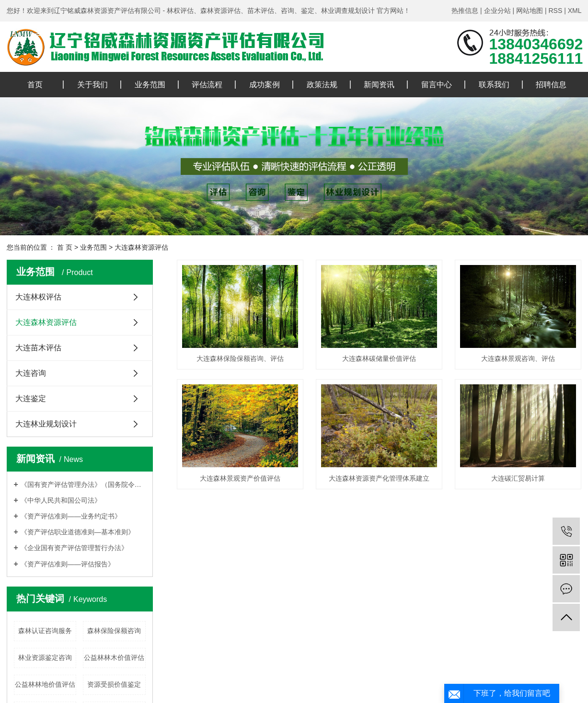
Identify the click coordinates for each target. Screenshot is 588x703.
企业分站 (497, 11)
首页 (35, 85)
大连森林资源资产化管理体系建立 (379, 478)
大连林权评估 (38, 297)
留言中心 (437, 85)
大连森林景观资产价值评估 (240, 478)
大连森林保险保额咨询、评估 (240, 358)
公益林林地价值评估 (45, 684)
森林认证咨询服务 (45, 631)
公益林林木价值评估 (114, 657)
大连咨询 (31, 373)
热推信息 (465, 11)
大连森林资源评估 (141, 247)
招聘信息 (551, 85)
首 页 (65, 247)
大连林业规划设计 (46, 424)
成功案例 (265, 85)
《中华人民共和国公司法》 (61, 500)
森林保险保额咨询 (114, 631)
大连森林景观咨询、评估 (518, 358)
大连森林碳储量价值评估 (379, 358)
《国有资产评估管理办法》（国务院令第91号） (83, 484)
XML (575, 11)
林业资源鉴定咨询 (45, 657)
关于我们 (92, 85)
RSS (555, 11)
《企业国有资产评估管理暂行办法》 (74, 548)
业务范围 (150, 85)
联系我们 (494, 85)
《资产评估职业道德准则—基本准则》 (78, 532)
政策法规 (322, 85)
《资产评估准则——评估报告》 (68, 564)
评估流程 (207, 85)
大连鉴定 (31, 398)
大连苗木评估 (38, 348)
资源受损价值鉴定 (114, 684)
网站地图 (530, 11)
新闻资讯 (379, 85)
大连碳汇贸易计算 (518, 478)
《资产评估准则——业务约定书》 (71, 516)
